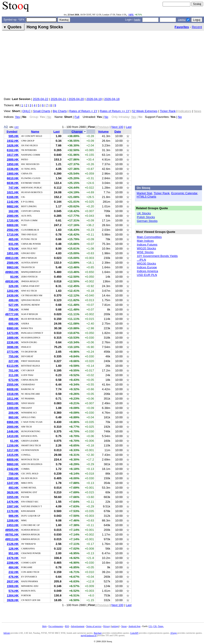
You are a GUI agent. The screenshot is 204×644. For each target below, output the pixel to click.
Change (77, 132)
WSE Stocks (145, 252)
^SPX (131, 15)
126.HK (14, 549)
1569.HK (13, 586)
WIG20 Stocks (147, 248)
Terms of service (94, 626)
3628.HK (13, 492)
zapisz (182, 20)
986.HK (14, 516)
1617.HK (13, 155)
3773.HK (13, 352)
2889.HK (13, 159)
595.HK (14, 136)
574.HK (14, 591)
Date (118, 132)
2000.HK (13, 427)
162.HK (14, 211)
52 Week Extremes (145, 111)
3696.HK (13, 347)
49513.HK (12, 539)
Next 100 (117, 127)
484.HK (14, 567)
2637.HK (13, 581)
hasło (137, 20)
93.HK (14, 277)
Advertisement (78, 626)
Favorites (182, 27)
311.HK (14, 375)
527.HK (14, 305)
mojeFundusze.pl (89, 635)
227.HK (14, 361)
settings (115, 626)
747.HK (14, 188)
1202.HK (13, 291)
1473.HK (13, 333)
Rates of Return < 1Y (83, 111)
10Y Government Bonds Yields (157, 256)
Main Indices (145, 241)
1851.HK (13, 253)
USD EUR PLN (147, 275)
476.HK (14, 577)
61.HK (14, 441)
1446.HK (13, 431)
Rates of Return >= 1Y (115, 111)
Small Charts (42, 111)
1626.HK (13, 145)
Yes (17, 117)
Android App (134, 626)
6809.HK (13, 460)
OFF (17, 127)
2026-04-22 (41, 99)
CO (151, 626)
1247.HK (13, 483)
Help (44, 626)
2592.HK (13, 230)
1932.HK (13, 141)
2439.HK (13, 295)
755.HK (14, 356)
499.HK (14, 300)
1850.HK (13, 164)
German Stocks (147, 221)
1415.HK (13, 455)
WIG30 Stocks (147, 264)
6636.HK (13, 183)
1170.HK (13, 511)
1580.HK (13, 478)
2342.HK (13, 469)
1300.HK (13, 408)
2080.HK (13, 216)
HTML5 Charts (146, 197)
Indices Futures (147, 245)
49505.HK (12, 530)
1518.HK (13, 394)
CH (155, 626)
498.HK (14, 319)
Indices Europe (147, 267)
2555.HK (13, 385)
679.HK (14, 249)
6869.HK (13, 225)
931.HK (14, 244)
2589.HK (13, 263)
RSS (67, 626)
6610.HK (13, 178)
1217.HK (13, 450)
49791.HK (12, 535)
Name (35, 132)
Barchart (98, 633)
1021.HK (13, 192)
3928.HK (13, 600)
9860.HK (13, 464)
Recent (197, 27)
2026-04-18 (112, 99)
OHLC (26, 111)
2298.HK (13, 563)
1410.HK (13, 436)
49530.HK (12, 281)
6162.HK (13, 150)
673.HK (14, 380)
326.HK (14, 286)
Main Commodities (149, 237)
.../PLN (141, 260)
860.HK (14, 417)
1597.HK (13, 506)
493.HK (14, 488)
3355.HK (13, 497)
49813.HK (12, 258)
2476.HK (13, 558)
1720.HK (13, 220)
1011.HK (13, 399)
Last (129, 127)
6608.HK (13, 389)
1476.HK (13, 502)
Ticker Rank (168, 111)
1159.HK (13, 445)
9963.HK (13, 267)
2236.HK (13, 342)
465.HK (14, 239)
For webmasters (56, 626)
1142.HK (13, 202)
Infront (7, 633)
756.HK (14, 309)
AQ (6, 127)
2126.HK (13, 544)
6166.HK (13, 197)
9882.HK (13, 206)
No (106, 117)
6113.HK (13, 366)
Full (77, 117)
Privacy (107, 626)
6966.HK (13, 422)
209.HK (14, 413)
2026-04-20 (76, 99)
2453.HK (13, 525)
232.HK (14, 572)
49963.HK (12, 272)
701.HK (14, 370)
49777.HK (12, 314)
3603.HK (13, 403)
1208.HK (13, 520)
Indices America (148, 271)
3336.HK (13, 169)
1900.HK (13, 174)
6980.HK (13, 328)
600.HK (14, 324)
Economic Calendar (184, 193)
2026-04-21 (58, 99)
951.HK (14, 553)
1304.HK (13, 595)
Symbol (12, 132)
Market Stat (144, 193)
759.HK (14, 474)
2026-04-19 (94, 99)
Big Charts (60, 111)
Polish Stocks (146, 217)
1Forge (173, 633)
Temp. (161, 626)
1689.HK (13, 338)
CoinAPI (134, 633)
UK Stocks (144, 213)
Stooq (124, 626)
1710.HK (13, 234)
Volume (103, 132)
